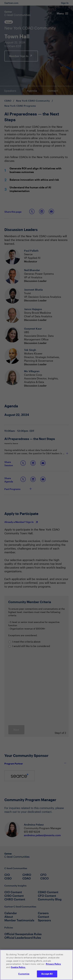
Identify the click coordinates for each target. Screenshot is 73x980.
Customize (24, 975)
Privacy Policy (53, 965)
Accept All (47, 975)
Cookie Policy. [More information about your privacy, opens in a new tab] (18, 968)
